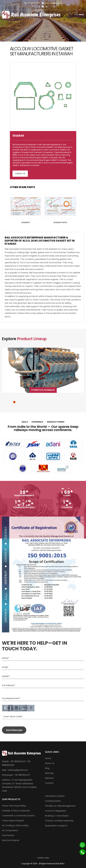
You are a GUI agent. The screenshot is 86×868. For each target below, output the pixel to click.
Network (49, 778)
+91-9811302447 (32, 3)
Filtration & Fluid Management (60, 806)
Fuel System (8, 835)
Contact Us (20, 174)
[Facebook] (39, 7)
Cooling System (53, 801)
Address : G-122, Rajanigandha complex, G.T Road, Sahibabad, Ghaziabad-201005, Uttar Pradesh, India (19, 785)
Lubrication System (55, 796)
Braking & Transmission (57, 816)
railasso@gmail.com (52, 3)
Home (48, 758)
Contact (49, 783)
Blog (47, 768)
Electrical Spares (11, 840)
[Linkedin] (47, 7)
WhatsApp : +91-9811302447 (16, 775)
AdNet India (43, 858)
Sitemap (49, 773)
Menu (79, 15)
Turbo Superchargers (13, 821)
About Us (50, 763)
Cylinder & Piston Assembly (16, 811)
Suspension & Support (56, 826)
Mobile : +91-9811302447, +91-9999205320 (17, 763)
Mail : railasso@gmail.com (15, 770)
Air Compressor (10, 830)
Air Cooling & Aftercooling (15, 825)
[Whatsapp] (82, 845)
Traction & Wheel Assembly (59, 821)
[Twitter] (43, 7)
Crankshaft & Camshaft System (18, 816)
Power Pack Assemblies (43, 390)
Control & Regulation (56, 811)
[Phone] (82, 852)
